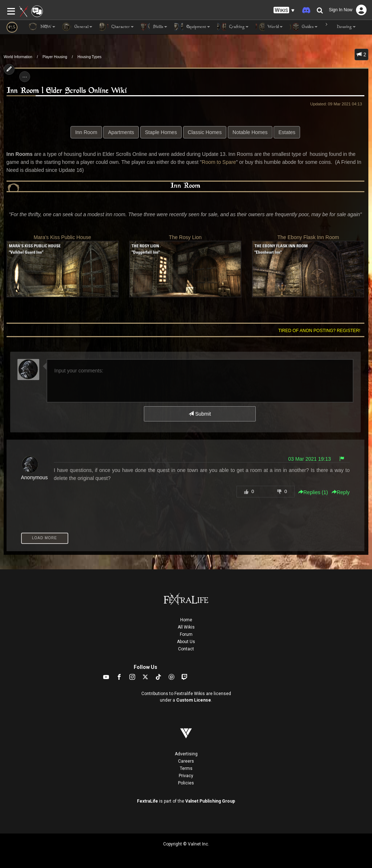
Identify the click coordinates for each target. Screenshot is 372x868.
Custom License (194, 700)
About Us (186, 642)
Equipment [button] (192, 27)
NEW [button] (42, 27)
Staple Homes (161, 132)
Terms (186, 768)
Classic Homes (205, 132)
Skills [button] (154, 27)
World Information (18, 57)
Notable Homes (250, 132)
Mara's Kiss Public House (62, 266)
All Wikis (186, 627)
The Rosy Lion (185, 266)
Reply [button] (341, 492)
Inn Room (86, 132)
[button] (284, 10)
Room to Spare (219, 162)
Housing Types (89, 57)
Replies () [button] (313, 492)
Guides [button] (304, 27)
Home (186, 620)
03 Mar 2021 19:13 (310, 459)
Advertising (186, 754)
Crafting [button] (233, 27)
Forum (186, 634)
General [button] (77, 27)
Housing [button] (340, 27)
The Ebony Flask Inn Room (308, 266)
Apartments (121, 132)
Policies (186, 783)
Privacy (186, 776)
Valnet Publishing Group (210, 801)
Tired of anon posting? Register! (319, 331)
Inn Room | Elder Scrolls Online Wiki (67, 91)
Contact (186, 649)
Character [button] (117, 27)
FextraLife (147, 801)
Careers (186, 761)
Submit (200, 414)
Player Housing (55, 57)
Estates (287, 132)
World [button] (269, 27)
